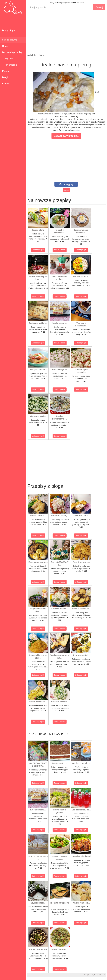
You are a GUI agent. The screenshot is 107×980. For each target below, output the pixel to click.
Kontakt (6, 84)
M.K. (104, 975)
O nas (5, 46)
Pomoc (6, 71)
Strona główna (10, 40)
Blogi (5, 77)
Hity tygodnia (10, 65)
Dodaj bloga (8, 30)
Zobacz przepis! (38, 250)
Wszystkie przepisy (12, 52)
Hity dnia (8, 59)
